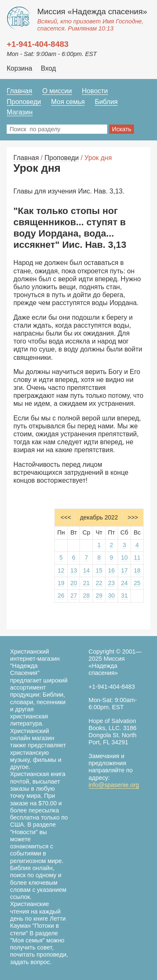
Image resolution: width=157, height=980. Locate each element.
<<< (66, 517)
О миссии (57, 91)
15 (99, 570)
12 (61, 570)
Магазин (20, 112)
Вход (48, 68)
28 (86, 596)
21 (86, 583)
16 (111, 570)
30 (111, 596)
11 (137, 557)
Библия (106, 102)
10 (124, 557)
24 (124, 583)
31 (124, 596)
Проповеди (24, 102)
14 (86, 570)
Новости (95, 91)
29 (99, 596)
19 (61, 583)
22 (99, 583)
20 (74, 583)
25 (137, 583)
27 (74, 596)
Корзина (19, 68)
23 (111, 583)
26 (61, 596)
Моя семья (68, 102)
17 (124, 570)
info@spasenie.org (114, 785)
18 (137, 570)
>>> (133, 517)
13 (74, 570)
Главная (19, 91)
